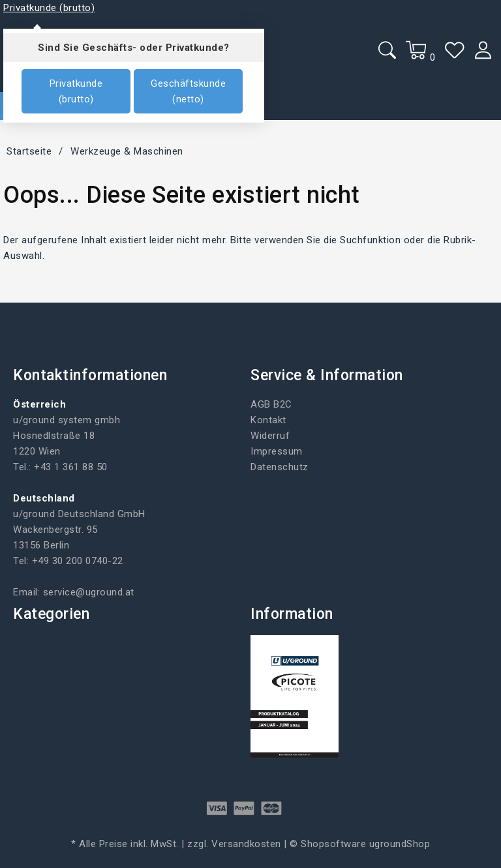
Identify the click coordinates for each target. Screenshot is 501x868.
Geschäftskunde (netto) (188, 91)
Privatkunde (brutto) (76, 91)
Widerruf (270, 436)
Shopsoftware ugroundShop (365, 844)
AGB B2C (271, 404)
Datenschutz (280, 467)
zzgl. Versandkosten (234, 844)
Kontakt (268, 420)
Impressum (277, 451)
